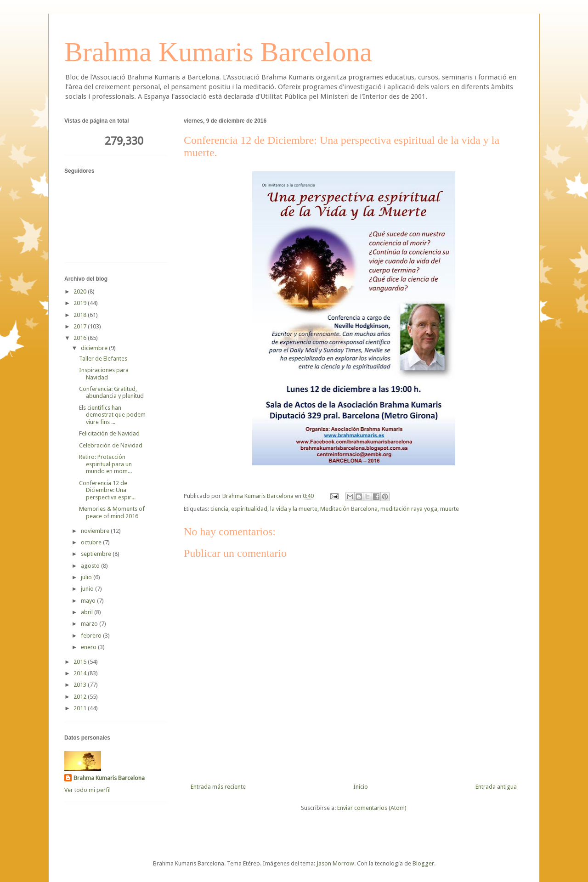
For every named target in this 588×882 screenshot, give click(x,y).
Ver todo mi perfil (88, 790)
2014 (81, 673)
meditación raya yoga (409, 509)
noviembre (96, 531)
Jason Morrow (335, 863)
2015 (81, 662)
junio (88, 589)
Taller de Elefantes (103, 359)
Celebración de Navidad (111, 445)
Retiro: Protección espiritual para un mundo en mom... (105, 464)
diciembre (95, 348)
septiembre (97, 554)
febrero (92, 636)
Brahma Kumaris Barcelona (218, 52)
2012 (81, 697)
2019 (81, 303)
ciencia (219, 509)
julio (87, 577)
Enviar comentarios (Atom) (372, 808)
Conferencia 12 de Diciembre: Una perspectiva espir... (107, 490)
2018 (81, 315)
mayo (89, 601)
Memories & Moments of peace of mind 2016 (112, 512)
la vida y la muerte (294, 509)
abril (88, 612)
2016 (81, 338)
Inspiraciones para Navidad (104, 374)
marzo (90, 624)
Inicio (361, 787)
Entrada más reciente (218, 787)
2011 (81, 708)
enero (89, 647)
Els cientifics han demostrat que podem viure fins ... (112, 415)
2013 (81, 685)
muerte (449, 509)
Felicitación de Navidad (109, 433)
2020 (81, 291)
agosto (91, 566)
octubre (92, 542)
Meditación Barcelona (349, 509)
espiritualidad (249, 509)
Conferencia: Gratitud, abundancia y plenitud (111, 393)
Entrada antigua (496, 787)
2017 (81, 326)
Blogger (423, 863)
